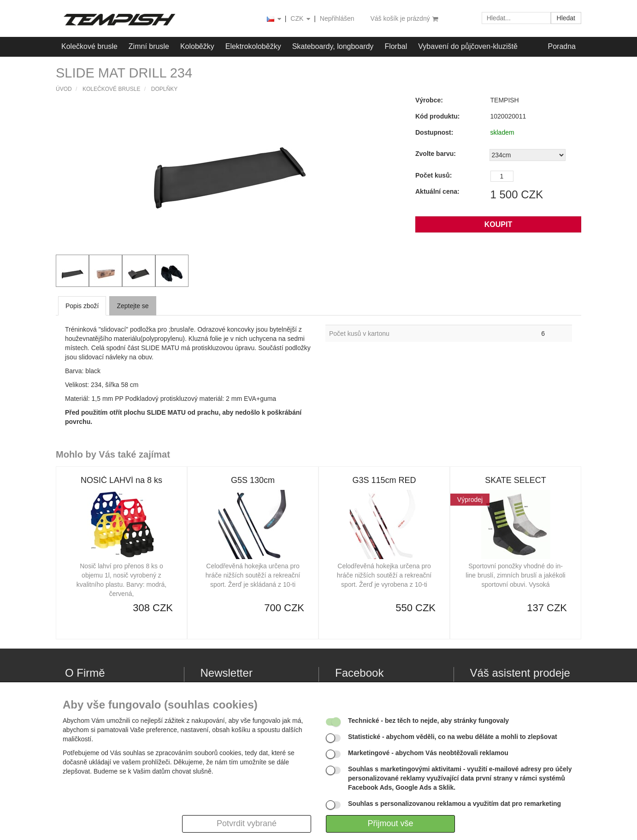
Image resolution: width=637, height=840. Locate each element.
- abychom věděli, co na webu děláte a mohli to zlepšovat (453, 737)
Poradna (562, 46)
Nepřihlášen (337, 18)
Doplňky (164, 89)
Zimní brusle (149, 46)
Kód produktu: (437, 116)
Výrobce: (429, 100)
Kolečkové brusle (89, 46)
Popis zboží (82, 306)
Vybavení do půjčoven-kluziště (468, 46)
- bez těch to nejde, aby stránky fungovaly (428, 721)
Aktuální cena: (437, 191)
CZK (301, 19)
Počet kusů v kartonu (359, 334)
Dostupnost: (434, 132)
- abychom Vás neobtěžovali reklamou (428, 753)
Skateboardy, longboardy (333, 46)
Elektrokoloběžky (253, 46)
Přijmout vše (390, 823)
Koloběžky (197, 46)
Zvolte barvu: (436, 154)
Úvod (64, 89)
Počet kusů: (434, 175)
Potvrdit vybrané (247, 823)
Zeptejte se (133, 306)
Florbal (396, 46)
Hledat (566, 18)
